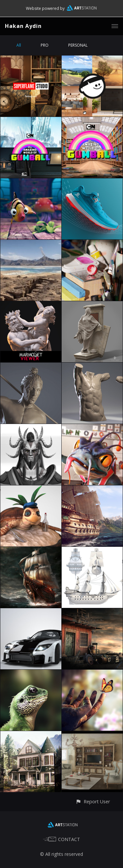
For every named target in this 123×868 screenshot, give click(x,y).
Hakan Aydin (23, 26)
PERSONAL (78, 45)
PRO (45, 45)
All (19, 45)
